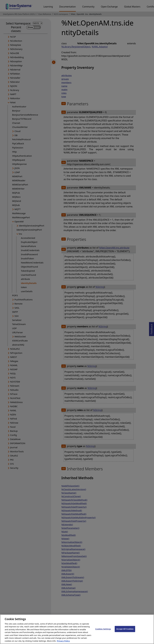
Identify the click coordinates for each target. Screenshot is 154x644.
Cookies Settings (103, 631)
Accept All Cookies (125, 631)
